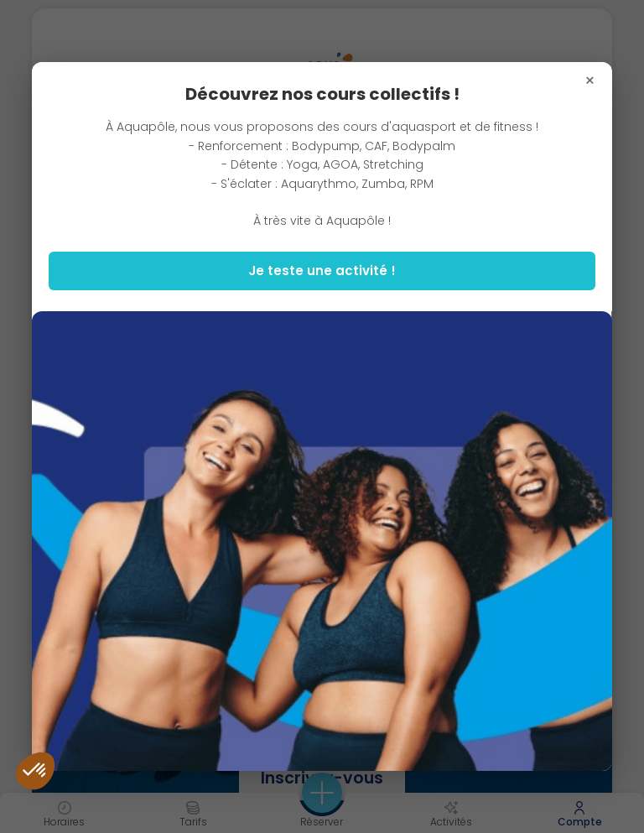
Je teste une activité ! (322, 271)
